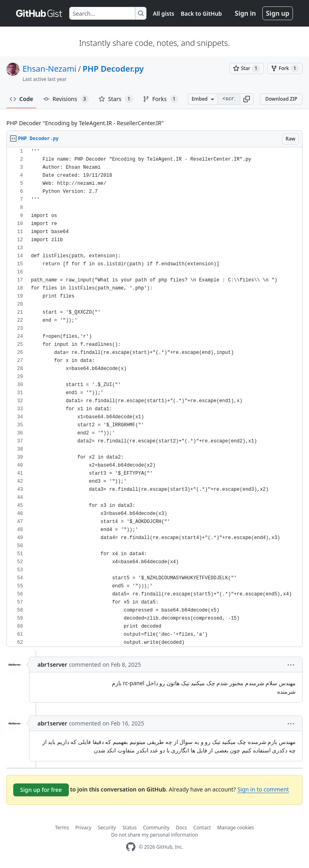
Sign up (278, 13)
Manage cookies (236, 828)
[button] (247, 99)
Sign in (245, 13)
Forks (161, 99)
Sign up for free (41, 790)
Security (107, 828)
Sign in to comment (263, 789)
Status (129, 828)
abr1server (52, 664)
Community (156, 828)
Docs (181, 828)
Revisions (66, 99)
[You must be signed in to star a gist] (247, 68)
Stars (116, 99)
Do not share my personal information (154, 835)
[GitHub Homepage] (131, 847)
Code (22, 99)
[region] (154, 397)
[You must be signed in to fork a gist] (285, 68)
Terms (62, 828)
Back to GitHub (201, 13)
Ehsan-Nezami (49, 69)
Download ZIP (281, 99)
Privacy (83, 828)
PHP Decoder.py (113, 69)
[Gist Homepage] (39, 13)
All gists (164, 13)
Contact (202, 828)
